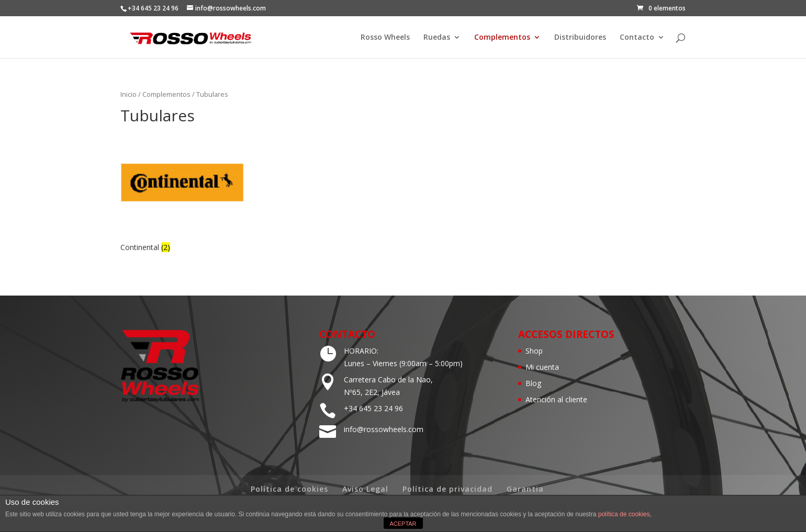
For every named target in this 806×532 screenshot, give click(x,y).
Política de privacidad (447, 489)
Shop (534, 351)
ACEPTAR (403, 524)
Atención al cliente (556, 399)
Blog (533, 383)
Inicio (128, 94)
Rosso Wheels (385, 38)
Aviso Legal (365, 489)
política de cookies (624, 514)
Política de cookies (289, 489)
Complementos (502, 38)
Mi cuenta (542, 367)
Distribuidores (580, 38)
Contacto (637, 38)
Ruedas (437, 38)
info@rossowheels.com (384, 429)
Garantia (525, 489)
